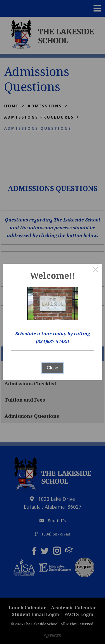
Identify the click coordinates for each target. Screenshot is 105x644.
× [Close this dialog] (95, 270)
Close (53, 368)
